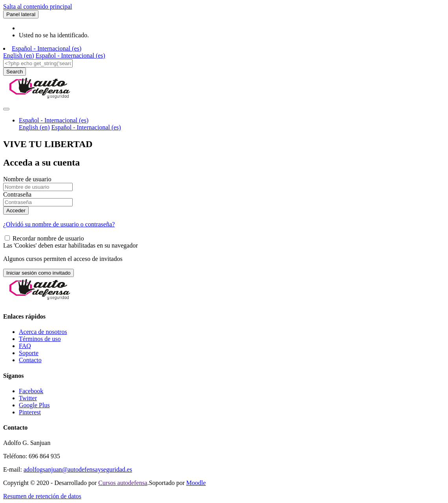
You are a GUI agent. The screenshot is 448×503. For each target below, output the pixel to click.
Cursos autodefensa (123, 483)
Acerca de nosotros (43, 332)
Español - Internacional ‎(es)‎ (47, 48)
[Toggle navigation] (6, 109)
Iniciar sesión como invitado (38, 273)
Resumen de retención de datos (42, 496)
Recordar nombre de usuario (48, 238)
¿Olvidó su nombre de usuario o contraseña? (59, 224)
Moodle (196, 483)
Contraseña (17, 194)
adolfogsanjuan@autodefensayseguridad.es (78, 469)
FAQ (25, 346)
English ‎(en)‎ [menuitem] (19, 56)
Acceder (16, 210)
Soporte (29, 353)
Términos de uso (40, 339)
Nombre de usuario (27, 179)
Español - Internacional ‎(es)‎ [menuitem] (70, 56)
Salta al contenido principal (38, 6)
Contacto (30, 360)
